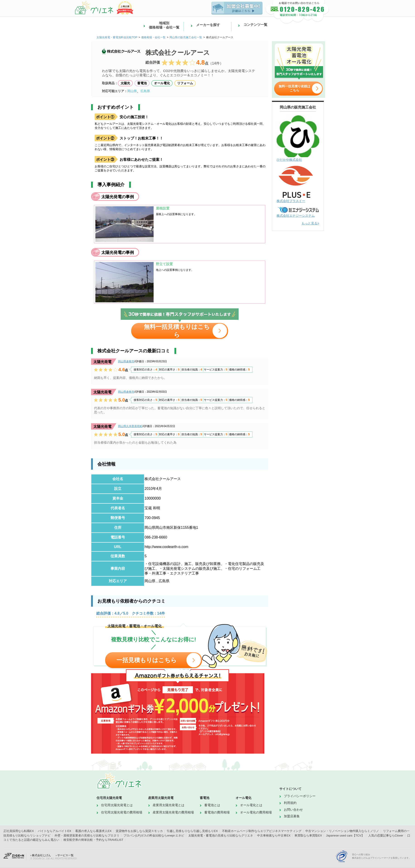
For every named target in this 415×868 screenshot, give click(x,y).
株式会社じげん (41, 855)
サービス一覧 (65, 855)
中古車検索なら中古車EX (274, 836)
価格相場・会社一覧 (153, 37)
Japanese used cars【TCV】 (345, 836)
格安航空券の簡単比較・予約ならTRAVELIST (93, 840)
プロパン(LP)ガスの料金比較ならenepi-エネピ (154, 836)
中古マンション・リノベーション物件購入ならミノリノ (342, 831)
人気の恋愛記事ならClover (386, 836)
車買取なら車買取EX (308, 836)
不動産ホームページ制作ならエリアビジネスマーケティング (262, 831)
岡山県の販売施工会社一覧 (186, 37)
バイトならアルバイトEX (54, 831)
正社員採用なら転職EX (19, 831)
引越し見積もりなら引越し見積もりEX (192, 831)
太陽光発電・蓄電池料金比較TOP (117, 37)
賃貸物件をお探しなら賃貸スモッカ (139, 831)
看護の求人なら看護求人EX (93, 831)
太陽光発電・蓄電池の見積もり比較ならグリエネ (221, 836)
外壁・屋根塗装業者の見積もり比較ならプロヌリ (87, 836)
